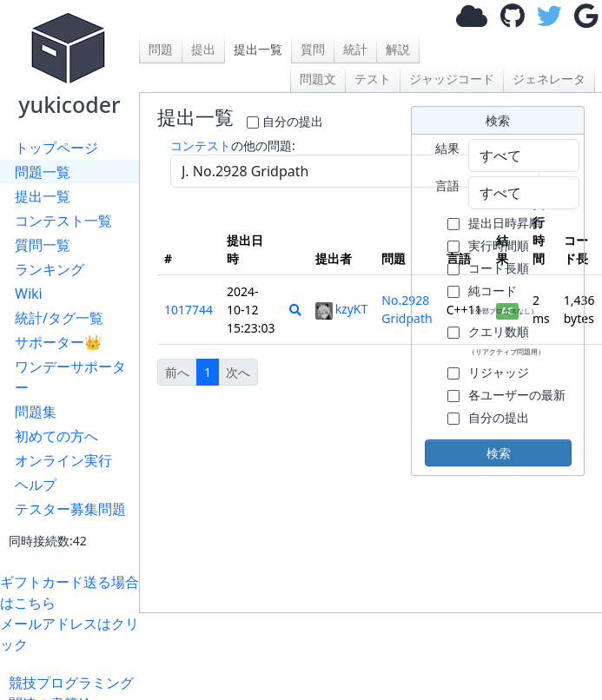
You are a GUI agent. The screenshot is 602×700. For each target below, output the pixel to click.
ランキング (50, 269)
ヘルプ (36, 485)
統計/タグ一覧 (59, 318)
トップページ (56, 148)
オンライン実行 (63, 460)
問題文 (318, 79)
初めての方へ (56, 436)
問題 (161, 49)
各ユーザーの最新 (517, 395)
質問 (313, 49)
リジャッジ (499, 372)
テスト (373, 79)
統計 (355, 49)
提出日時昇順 (505, 223)
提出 (203, 49)
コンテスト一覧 (63, 221)
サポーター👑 (58, 342)
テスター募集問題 (70, 509)
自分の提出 (293, 121)
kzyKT (342, 309)
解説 (398, 49)
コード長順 (499, 268)
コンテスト (201, 145)
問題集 (36, 412)
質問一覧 (43, 245)
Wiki (29, 294)
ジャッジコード (452, 79)
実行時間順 (499, 245)
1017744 (189, 310)
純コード (503, 299)
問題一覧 (43, 172)
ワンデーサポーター (70, 377)
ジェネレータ (549, 79)
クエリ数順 (506, 340)
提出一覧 (43, 196)
